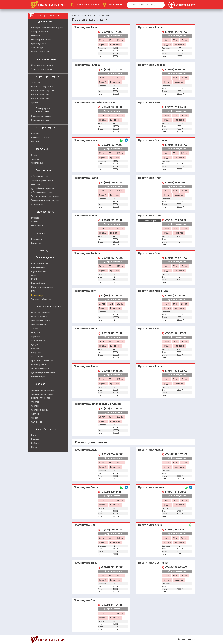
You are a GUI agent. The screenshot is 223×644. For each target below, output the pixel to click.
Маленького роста (40, 138)
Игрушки (35, 333)
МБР (33, 291)
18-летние (36, 83)
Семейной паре (39, 341)
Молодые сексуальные (42, 87)
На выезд (36, 36)
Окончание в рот (39, 325)
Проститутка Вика (85, 563)
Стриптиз (36, 337)
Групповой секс (39, 272)
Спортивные (37, 163)
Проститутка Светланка (153, 563)
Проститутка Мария (151, 450)
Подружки (36, 353)
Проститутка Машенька (153, 291)
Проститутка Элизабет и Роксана (95, 102)
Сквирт (35, 418)
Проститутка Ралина (87, 65)
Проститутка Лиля (150, 178)
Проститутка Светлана (152, 140)
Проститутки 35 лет (41, 99)
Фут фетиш (37, 422)
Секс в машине (38, 357)
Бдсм (34, 435)
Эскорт (35, 329)
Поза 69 (35, 349)
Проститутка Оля (85, 525)
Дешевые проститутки (42, 65)
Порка (34, 447)
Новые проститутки (41, 40)
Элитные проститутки (42, 69)
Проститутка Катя (149, 102)
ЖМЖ (34, 276)
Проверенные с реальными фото (47, 28)
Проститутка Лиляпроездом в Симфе (98, 404)
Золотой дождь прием (42, 394)
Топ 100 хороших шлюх (42, 181)
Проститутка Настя (86, 178)
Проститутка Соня (85, 215)
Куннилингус (37, 295)
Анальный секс (38, 268)
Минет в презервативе (42, 287)
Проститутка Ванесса (152, 65)
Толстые (35, 159)
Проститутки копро (41, 398)
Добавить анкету (186, 639)
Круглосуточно (39, 44)
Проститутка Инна (85, 328)
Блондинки (36, 239)
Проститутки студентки (43, 91)
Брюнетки (36, 243)
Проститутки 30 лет (41, 95)
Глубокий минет (39, 283)
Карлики (35, 134)
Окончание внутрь (40, 369)
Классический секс (40, 264)
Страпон (35, 402)
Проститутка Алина (86, 366)
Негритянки (37, 226)
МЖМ (34, 279)
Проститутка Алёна (86, 27)
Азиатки (35, 222)
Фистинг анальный (40, 410)
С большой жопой (40, 177)
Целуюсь (35, 345)
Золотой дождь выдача (43, 390)
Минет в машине (39, 317)
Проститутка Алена (150, 366)
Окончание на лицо (40, 321)
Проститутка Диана (150, 525)
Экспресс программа (41, 52)
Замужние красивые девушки (45, 200)
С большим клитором (42, 192)
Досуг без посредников (43, 189)
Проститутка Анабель (88, 253)
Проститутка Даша (86, 450)
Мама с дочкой (38, 365)
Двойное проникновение (43, 373)
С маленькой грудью (41, 116)
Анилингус (36, 414)
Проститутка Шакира (151, 215)
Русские (35, 218)
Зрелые (35, 103)
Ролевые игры (38, 377)
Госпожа (35, 439)
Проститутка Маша (86, 140)
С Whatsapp (37, 48)
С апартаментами (40, 32)
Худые (34, 155)
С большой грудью (40, 120)
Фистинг (35, 406)
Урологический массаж (42, 361)
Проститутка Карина (151, 487)
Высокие (35, 142)
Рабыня (35, 443)
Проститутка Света (86, 487)
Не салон (36, 185)
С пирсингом (37, 204)
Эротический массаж (41, 299)
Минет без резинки (40, 313)
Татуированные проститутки (45, 196)
